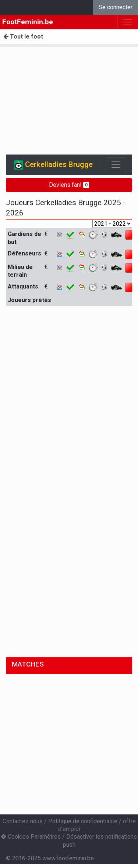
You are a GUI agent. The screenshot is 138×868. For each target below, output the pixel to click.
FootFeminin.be (28, 22)
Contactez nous (23, 821)
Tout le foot (23, 37)
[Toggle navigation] (116, 165)
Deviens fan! (69, 185)
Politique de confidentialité (83, 821)
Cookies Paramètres (31, 837)
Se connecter (116, 7)
